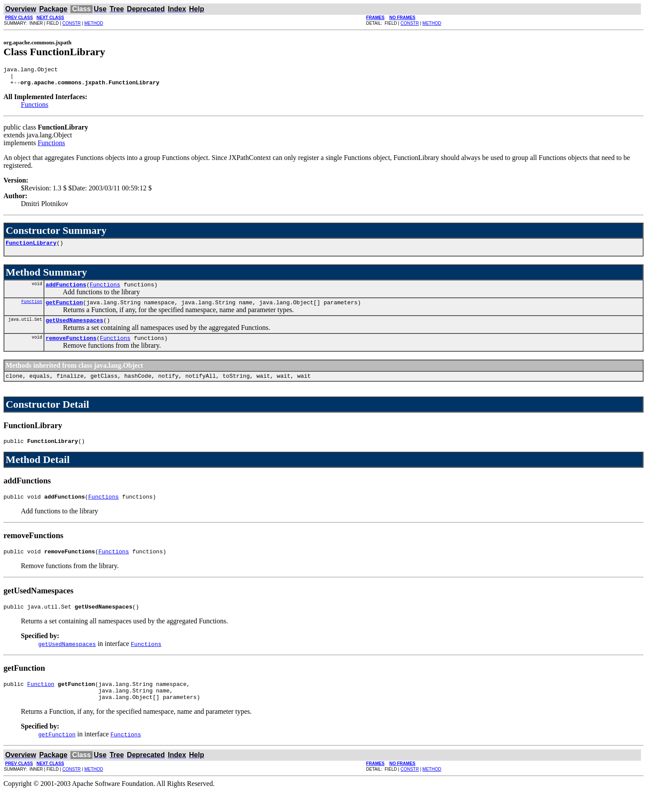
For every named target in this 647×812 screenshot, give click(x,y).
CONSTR (71, 23)
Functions (35, 108)
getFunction (64, 310)
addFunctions (66, 291)
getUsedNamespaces (75, 329)
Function (32, 309)
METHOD (94, 23)
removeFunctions (71, 348)
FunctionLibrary (31, 248)
